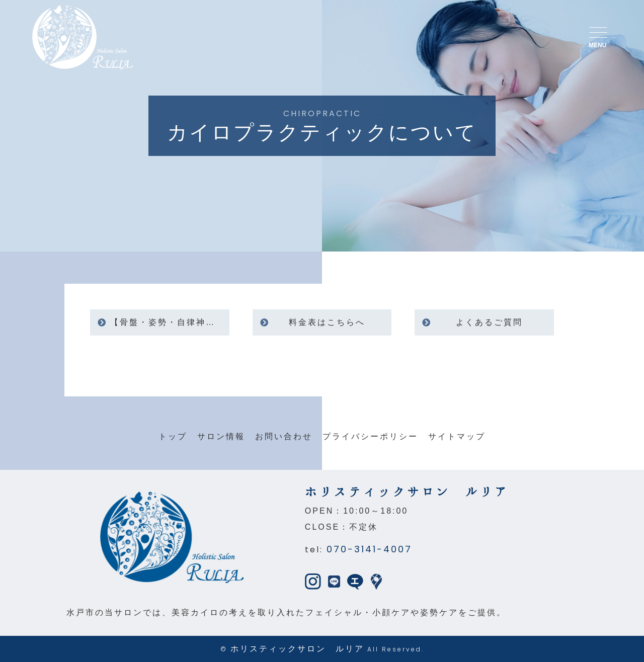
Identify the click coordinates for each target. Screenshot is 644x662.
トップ (173, 436)
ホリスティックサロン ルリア (297, 649)
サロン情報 (221, 436)
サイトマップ (457, 436)
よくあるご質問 (489, 322)
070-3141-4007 (369, 549)
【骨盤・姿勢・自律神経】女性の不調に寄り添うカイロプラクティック (170, 322)
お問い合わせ (284, 436)
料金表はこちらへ (327, 322)
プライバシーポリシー (370, 436)
